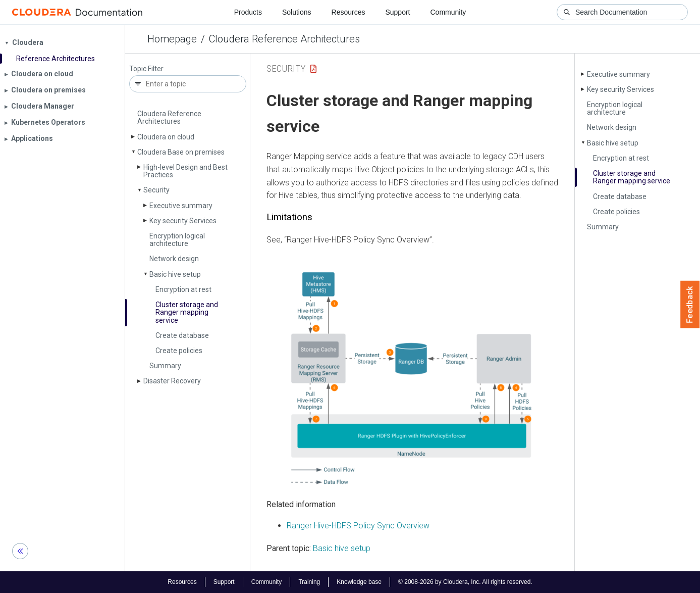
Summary (165, 366)
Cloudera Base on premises (181, 152)
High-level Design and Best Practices (185, 171)
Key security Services (183, 221)
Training (309, 582)
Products (248, 12)
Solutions (297, 12)
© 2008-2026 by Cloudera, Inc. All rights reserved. (465, 582)
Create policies (179, 351)
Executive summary (181, 206)
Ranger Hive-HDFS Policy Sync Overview (358, 526)
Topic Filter (146, 69)
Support (397, 12)
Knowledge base (359, 582)
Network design (174, 259)
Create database (182, 335)
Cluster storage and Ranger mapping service (187, 312)
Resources (348, 12)
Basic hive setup (175, 274)
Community (448, 12)
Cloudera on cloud (166, 137)
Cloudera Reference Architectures (284, 39)
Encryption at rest (183, 289)
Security (156, 190)
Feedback (690, 305)
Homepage (172, 39)
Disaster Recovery (172, 381)
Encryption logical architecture (177, 240)
